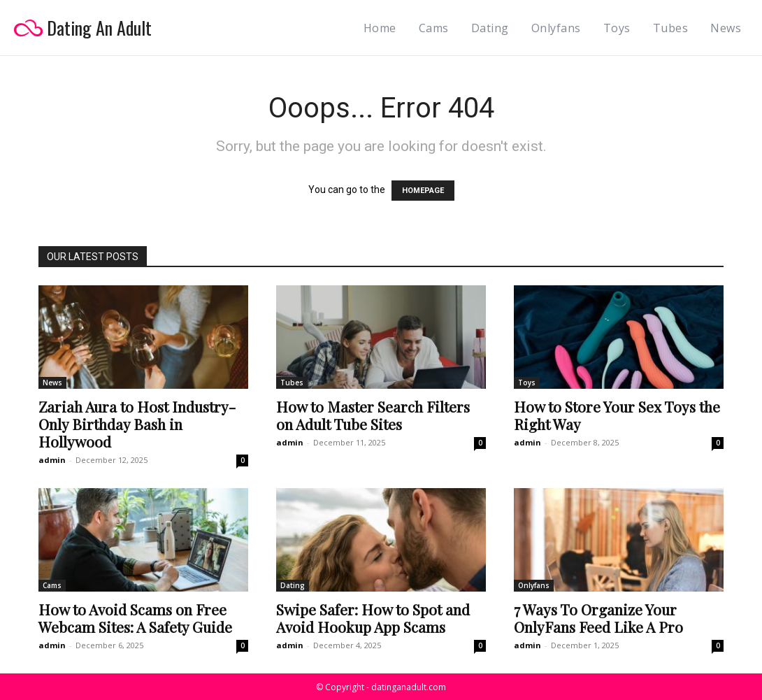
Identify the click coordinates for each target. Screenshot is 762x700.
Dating (293, 585)
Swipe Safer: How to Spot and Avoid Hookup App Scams (373, 618)
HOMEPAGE (423, 191)
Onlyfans (534, 585)
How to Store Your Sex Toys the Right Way (617, 415)
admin (52, 460)
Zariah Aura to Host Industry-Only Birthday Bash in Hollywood (137, 424)
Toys (527, 383)
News (52, 383)
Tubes (292, 383)
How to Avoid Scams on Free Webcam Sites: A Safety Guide (135, 618)
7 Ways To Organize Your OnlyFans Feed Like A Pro (598, 618)
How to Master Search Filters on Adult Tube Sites (373, 415)
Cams (52, 585)
